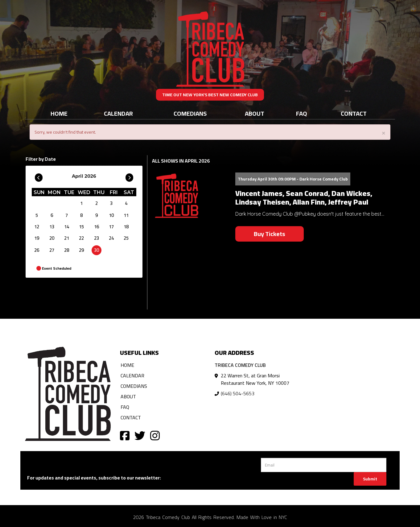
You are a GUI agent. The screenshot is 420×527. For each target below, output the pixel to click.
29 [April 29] (81, 250)
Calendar (118, 113)
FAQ (302, 113)
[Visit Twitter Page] (140, 435)
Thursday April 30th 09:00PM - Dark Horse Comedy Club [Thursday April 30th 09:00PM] (293, 179)
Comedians (190, 113)
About (255, 113)
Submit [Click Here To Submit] (370, 479)
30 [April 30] (97, 250)
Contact (354, 113)
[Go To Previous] (39, 176)
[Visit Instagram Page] (155, 435)
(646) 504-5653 (238, 393)
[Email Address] (324, 465)
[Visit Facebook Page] (125, 435)
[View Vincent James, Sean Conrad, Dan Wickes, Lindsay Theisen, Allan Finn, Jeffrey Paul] (190, 195)
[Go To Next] (129, 176)
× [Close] (384, 133)
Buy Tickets (270, 234)
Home (59, 113)
